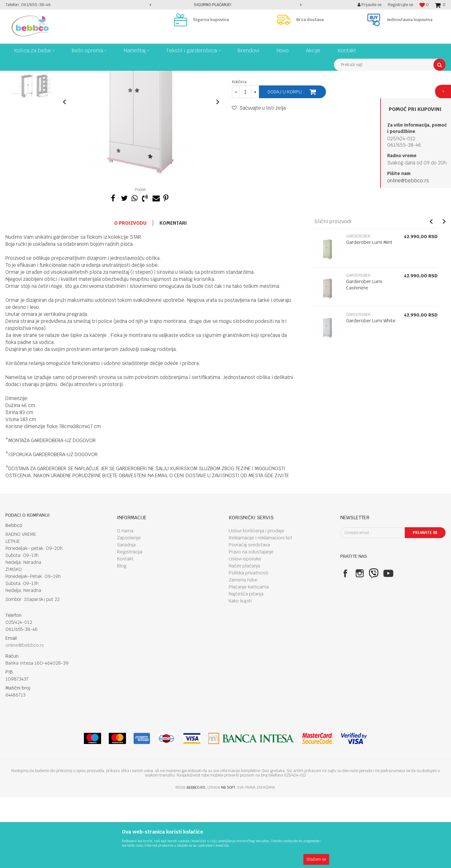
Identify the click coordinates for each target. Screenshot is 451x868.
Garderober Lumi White (371, 391)
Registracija (130, 623)
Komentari (173, 294)
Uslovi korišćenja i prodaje (256, 602)
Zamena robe (243, 651)
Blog (122, 637)
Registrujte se (400, 5)
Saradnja (126, 616)
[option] (226, 5)
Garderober (108, 76)
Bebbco (12, 76)
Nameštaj (83, 76)
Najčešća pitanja (246, 665)
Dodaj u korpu (285, 163)
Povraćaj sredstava (249, 616)
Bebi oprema (57, 76)
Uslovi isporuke (245, 630)
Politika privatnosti (248, 644)
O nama (125, 602)
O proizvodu (130, 294)
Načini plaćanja (244, 637)
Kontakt (125, 630)
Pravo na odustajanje (251, 623)
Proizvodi (32, 76)
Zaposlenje (129, 609)
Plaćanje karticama (249, 658)
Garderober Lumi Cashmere (364, 355)
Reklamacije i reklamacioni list (260, 609)
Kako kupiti (240, 672)
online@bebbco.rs (408, 181)
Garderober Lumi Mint (369, 313)
